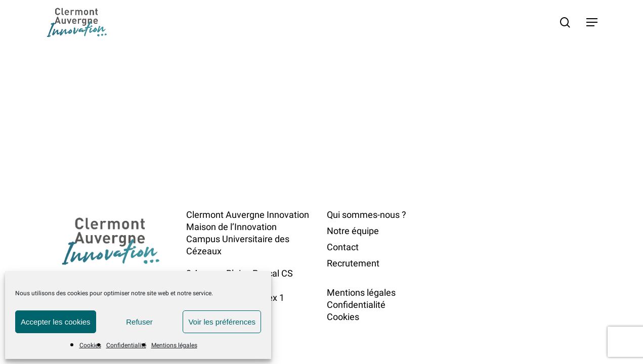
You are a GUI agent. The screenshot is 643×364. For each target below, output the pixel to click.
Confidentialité (126, 345)
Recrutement (353, 263)
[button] (592, 22)
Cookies (90, 345)
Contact (343, 247)
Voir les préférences (222, 322)
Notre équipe (353, 231)
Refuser (139, 322)
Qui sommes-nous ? (367, 215)
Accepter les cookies (56, 322)
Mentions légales (174, 345)
